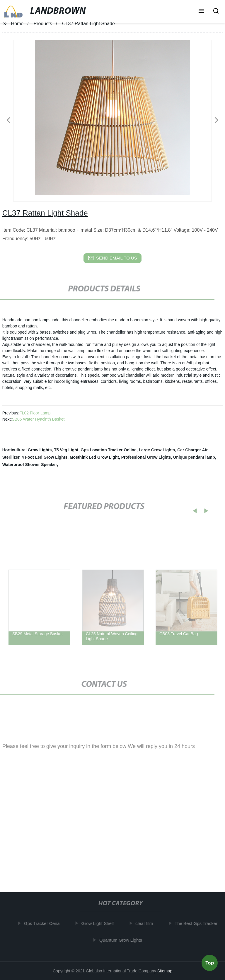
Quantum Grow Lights (122, 940)
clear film (146, 923)
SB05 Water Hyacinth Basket (38, 419)
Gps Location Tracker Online (109, 450)
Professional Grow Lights (146, 457)
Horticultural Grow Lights (27, 450)
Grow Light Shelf (99, 923)
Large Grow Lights (157, 450)
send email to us (112, 258)
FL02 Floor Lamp (35, 413)
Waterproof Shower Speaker (30, 465)
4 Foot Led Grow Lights (45, 457)
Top (210, 964)
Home (17, 24)
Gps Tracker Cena (44, 923)
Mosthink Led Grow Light (94, 457)
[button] (201, 11)
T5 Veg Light (66, 450)
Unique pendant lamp (194, 457)
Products (43, 24)
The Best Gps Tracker (198, 923)
